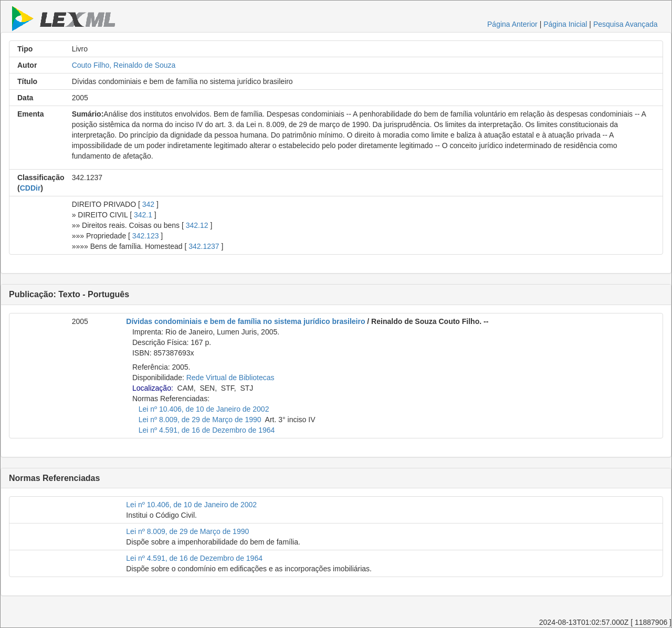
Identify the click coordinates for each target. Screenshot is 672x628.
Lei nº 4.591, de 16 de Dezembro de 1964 (207, 430)
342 (148, 204)
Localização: (153, 388)
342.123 (146, 236)
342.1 (143, 215)
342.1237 (204, 246)
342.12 (197, 225)
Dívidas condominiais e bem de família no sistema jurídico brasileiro (245, 321)
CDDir (30, 188)
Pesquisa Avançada (626, 24)
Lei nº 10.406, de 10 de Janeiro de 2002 (204, 409)
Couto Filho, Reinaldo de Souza (124, 65)
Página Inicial (565, 24)
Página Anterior (512, 24)
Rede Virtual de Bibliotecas (230, 378)
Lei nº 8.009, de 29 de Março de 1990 (200, 420)
